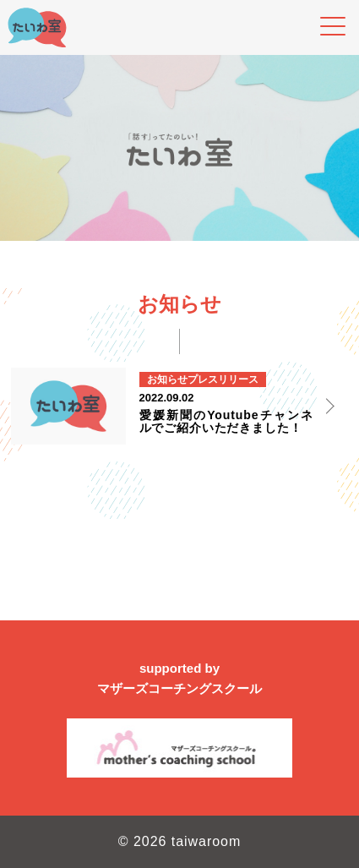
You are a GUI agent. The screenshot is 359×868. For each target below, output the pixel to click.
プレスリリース (223, 379)
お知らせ (167, 379)
